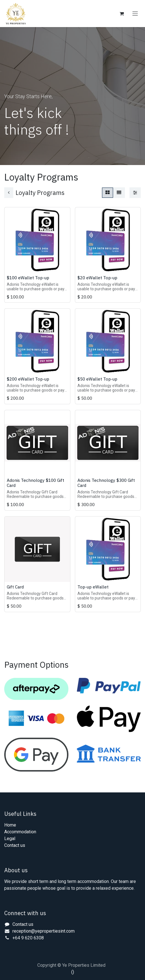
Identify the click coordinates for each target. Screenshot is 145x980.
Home (10, 825)
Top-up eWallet (93, 587)
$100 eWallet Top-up (28, 278)
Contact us (15, 845)
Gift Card (15, 587)
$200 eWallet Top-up (28, 379)
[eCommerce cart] (122, 14)
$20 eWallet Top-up (97, 278)
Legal (10, 839)
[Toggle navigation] (135, 14)
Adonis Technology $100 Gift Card (35, 483)
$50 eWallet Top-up (97, 379)
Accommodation (20, 832)
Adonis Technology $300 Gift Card (106, 483)
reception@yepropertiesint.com (44, 931)
